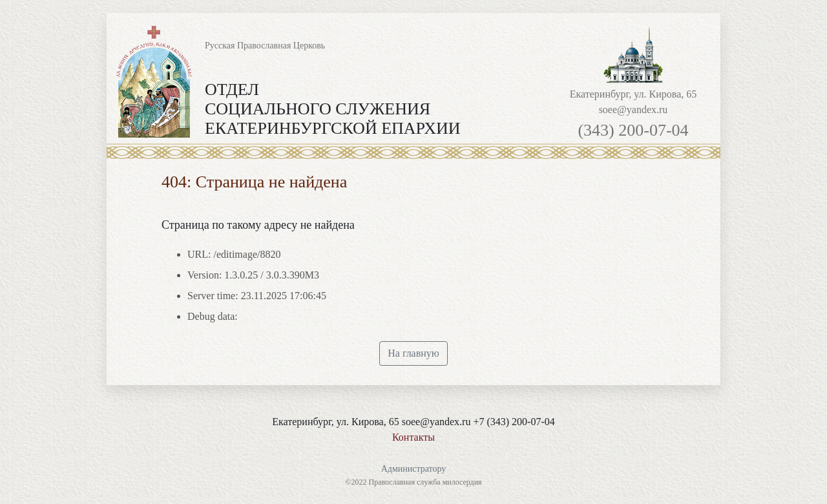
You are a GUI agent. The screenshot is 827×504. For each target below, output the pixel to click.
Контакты (413, 437)
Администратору (414, 469)
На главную (413, 353)
